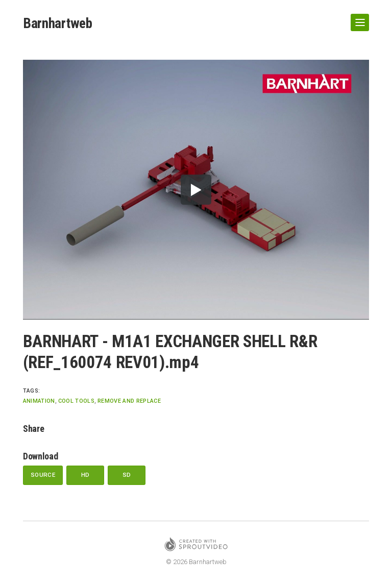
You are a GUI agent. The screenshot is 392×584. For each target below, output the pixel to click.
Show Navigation (358, 18)
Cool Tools (76, 401)
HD (86, 475)
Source (43, 475)
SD (127, 475)
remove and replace (129, 401)
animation (39, 401)
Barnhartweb (58, 23)
